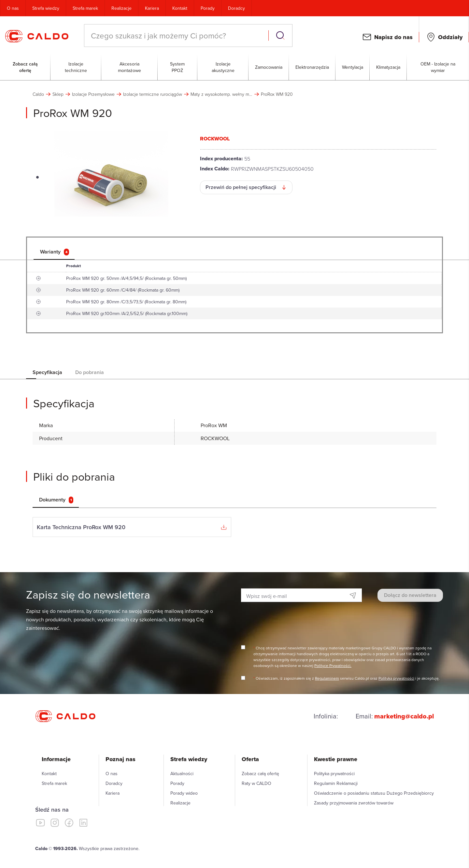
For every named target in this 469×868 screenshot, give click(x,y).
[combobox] (177, 36)
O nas (13, 8)
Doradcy (236, 8)
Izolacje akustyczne (223, 67)
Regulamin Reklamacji (336, 783)
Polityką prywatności (396, 678)
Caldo (38, 94)
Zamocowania (269, 67)
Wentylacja (353, 67)
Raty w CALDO (256, 783)
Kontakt (180, 8)
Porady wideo (184, 793)
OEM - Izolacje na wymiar (438, 67)
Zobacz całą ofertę (25, 67)
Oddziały (450, 37)
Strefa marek (85, 8)
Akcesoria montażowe (129, 67)
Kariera (152, 8)
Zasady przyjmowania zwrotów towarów (354, 803)
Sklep (58, 94)
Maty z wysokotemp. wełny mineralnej (221, 94)
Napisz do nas (393, 37)
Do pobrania (90, 372)
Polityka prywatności (334, 774)
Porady (208, 8)
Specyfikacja (47, 372)
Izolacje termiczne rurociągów (153, 94)
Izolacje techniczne (76, 67)
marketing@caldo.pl (404, 716)
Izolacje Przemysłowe (93, 94)
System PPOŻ (177, 67)
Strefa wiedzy (46, 8)
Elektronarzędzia (312, 67)
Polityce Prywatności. (333, 665)
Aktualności (182, 774)
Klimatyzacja (388, 67)
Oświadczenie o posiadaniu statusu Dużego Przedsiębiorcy (374, 793)
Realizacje (121, 8)
